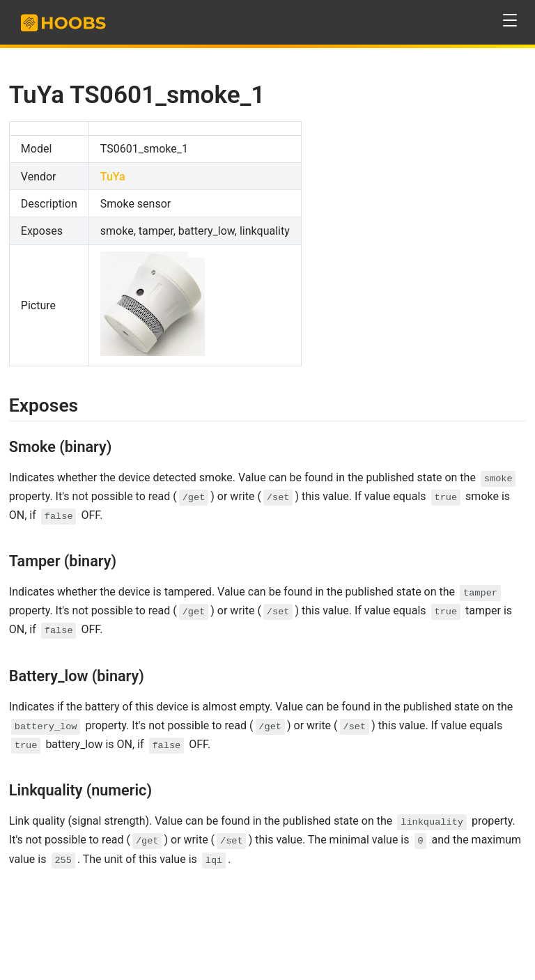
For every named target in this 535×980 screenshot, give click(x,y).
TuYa (113, 177)
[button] (510, 21)
